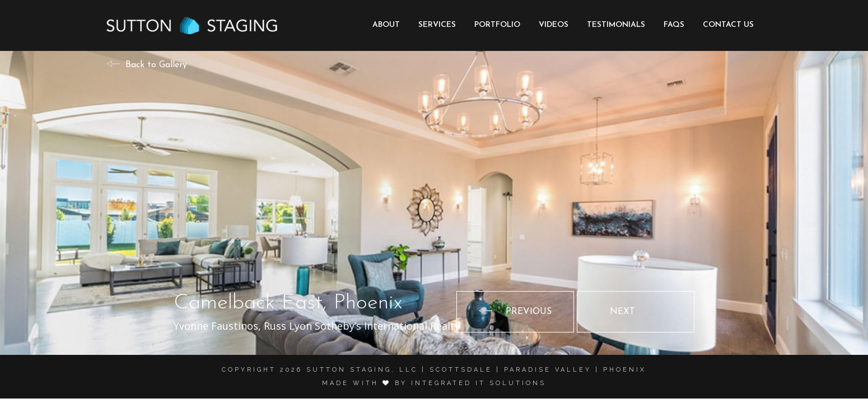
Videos (554, 25)
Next (622, 312)
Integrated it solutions (479, 383)
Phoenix (625, 370)
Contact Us (728, 25)
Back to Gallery (156, 65)
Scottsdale (461, 370)
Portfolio (497, 25)
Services (437, 25)
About (386, 25)
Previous (529, 312)
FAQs (674, 25)
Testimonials (616, 25)
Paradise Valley (548, 370)
